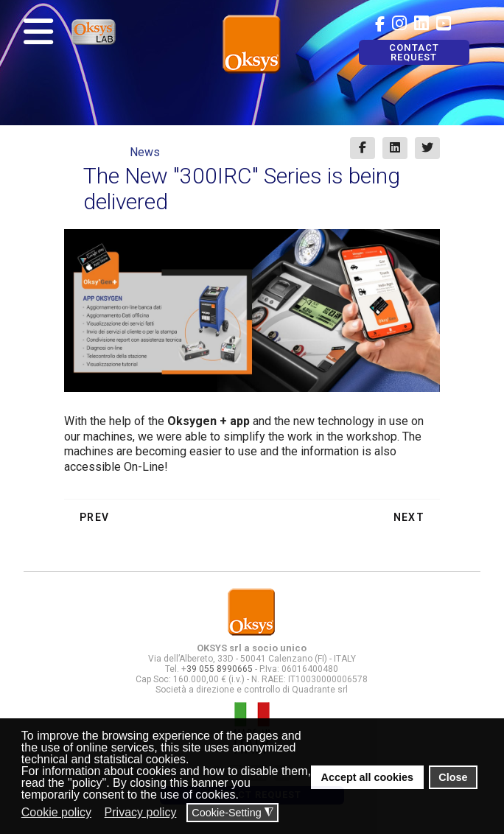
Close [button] (453, 777)
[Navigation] (38, 32)
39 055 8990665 (220, 669)
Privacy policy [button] (141, 812)
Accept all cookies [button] (368, 777)
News (145, 152)
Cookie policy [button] (56, 812)
